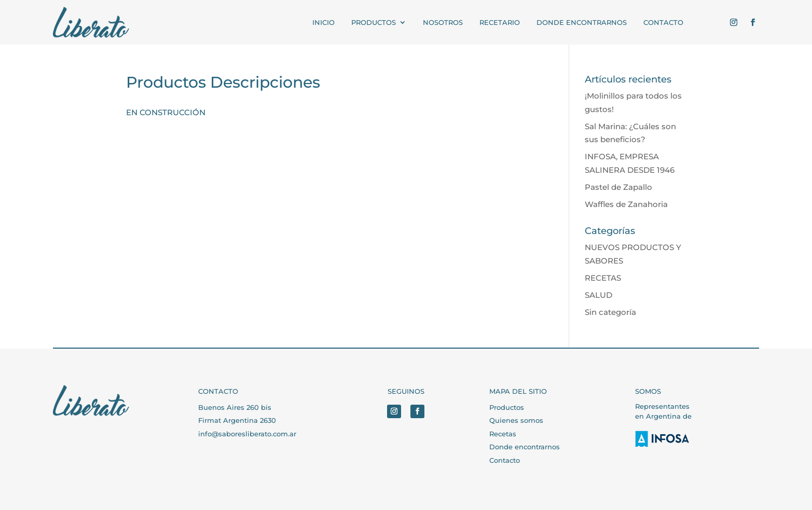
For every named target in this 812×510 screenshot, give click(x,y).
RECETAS (603, 278)
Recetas (503, 434)
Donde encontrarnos (582, 22)
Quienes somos (516, 420)
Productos (507, 407)
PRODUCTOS (374, 22)
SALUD (598, 295)
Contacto (505, 460)
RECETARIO (500, 22)
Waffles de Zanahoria (626, 204)
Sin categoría (610, 312)
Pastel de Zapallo (618, 187)
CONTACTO (663, 22)
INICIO (324, 22)
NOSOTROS (443, 22)
